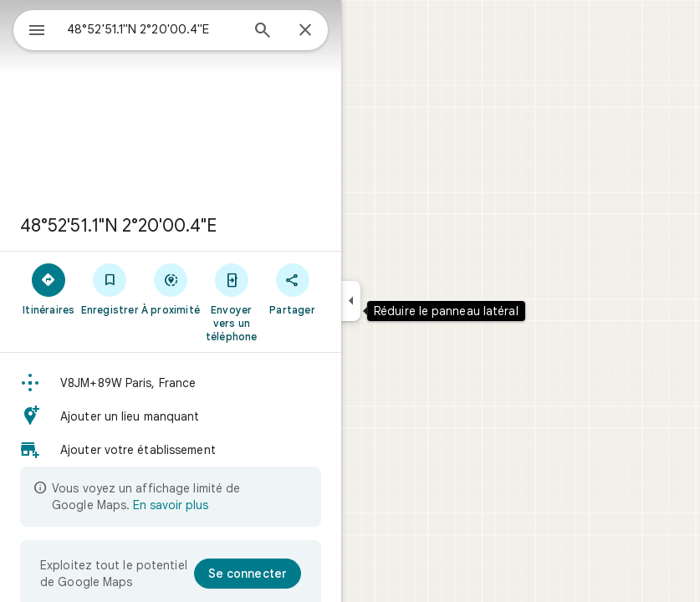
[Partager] (292, 288)
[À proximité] (171, 288)
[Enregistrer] (110, 288)
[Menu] (37, 32)
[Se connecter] (248, 574)
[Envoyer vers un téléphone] (231, 302)
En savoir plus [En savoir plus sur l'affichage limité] (171, 505)
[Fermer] (305, 31)
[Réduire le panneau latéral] (351, 301)
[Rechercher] (263, 32)
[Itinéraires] (49, 288)
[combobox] (153, 29)
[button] (171, 383)
